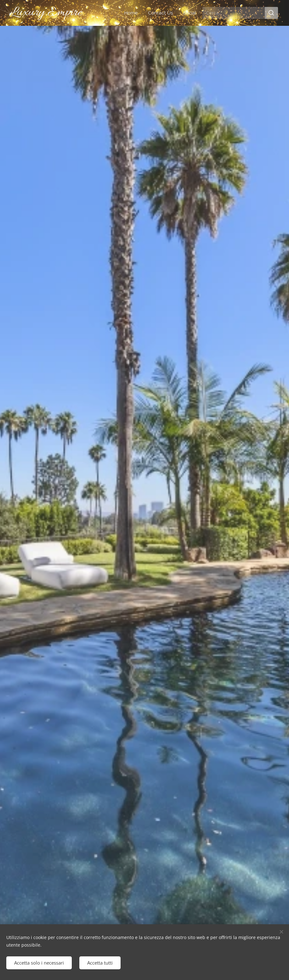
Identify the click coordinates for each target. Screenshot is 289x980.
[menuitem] (132, 13)
